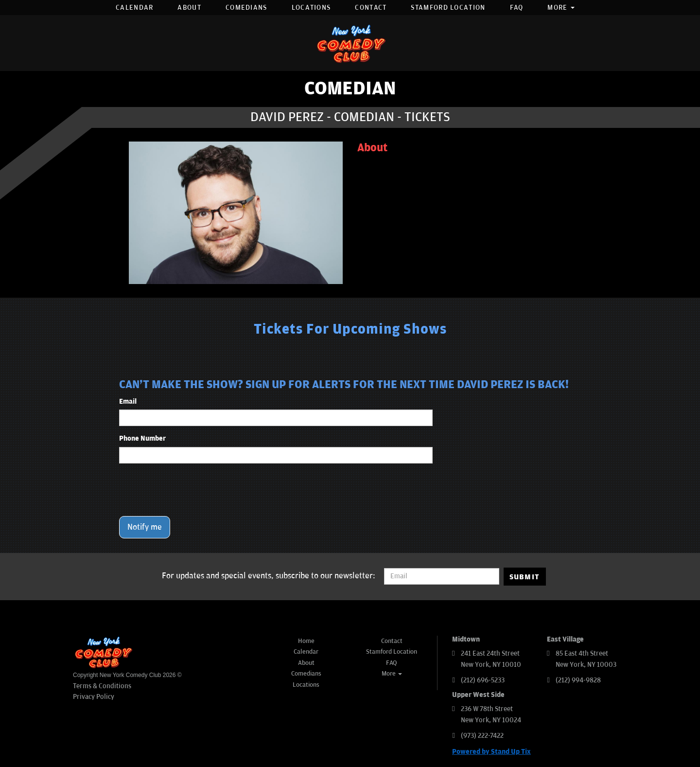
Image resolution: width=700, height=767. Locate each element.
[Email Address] (442, 576)
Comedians (246, 8)
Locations (311, 8)
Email (128, 401)
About (189, 8)
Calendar (134, 8)
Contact (371, 8)
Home (306, 641)
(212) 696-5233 (483, 680)
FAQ (517, 8)
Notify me (145, 527)
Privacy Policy (94, 697)
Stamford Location (448, 8)
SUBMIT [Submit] (525, 577)
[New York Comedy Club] (350, 43)
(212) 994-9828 (578, 680)
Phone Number (142, 438)
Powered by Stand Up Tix (491, 752)
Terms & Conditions (102, 686)
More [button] (561, 8)
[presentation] (193, 490)
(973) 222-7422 (482, 736)
